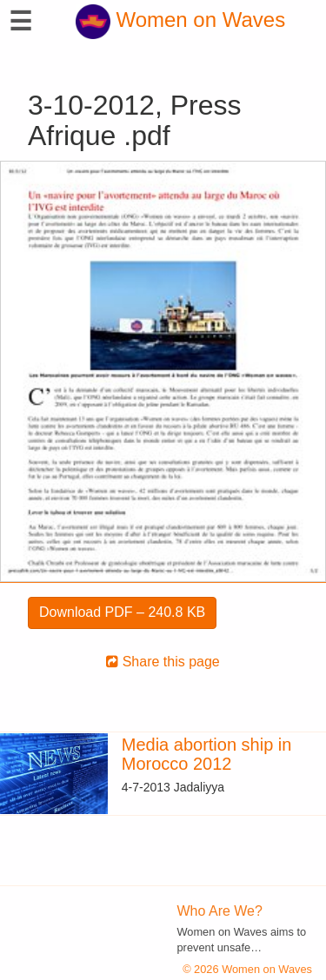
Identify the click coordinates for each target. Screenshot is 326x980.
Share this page (163, 662)
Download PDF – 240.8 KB (122, 612)
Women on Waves (180, 20)
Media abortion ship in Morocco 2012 (207, 754)
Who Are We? (220, 911)
